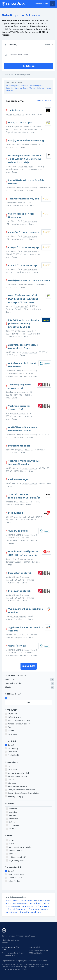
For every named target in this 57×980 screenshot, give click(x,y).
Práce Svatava (27, 906)
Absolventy (11, 770)
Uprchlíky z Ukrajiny (14, 796)
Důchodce (10, 783)
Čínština (11, 829)
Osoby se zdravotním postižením (20, 790)
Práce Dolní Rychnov (15, 909)
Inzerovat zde (42, 4)
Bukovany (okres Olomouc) (17, 86)
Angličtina (11, 812)
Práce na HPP (10, 679)
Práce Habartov (28, 901)
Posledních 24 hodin (15, 874)
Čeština (10, 822)
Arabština (11, 815)
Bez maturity (11, 748)
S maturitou (11, 752)
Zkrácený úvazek (13, 717)
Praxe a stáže (12, 734)
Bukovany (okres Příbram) (25, 88)
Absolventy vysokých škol (17, 776)
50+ (8, 766)
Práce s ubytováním (13, 683)
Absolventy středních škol (17, 773)
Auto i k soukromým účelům (19, 847)
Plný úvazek (11, 714)
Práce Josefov (42, 906)
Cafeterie (11, 854)
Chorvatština (13, 825)
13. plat (10, 840)
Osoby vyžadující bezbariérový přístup (22, 793)
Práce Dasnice (12, 901)
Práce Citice (43, 901)
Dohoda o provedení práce (17, 721)
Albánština (12, 809)
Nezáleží (9, 745)
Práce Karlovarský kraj (31, 912)
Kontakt (5, 943)
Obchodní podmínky (10, 940)
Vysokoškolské (12, 755)
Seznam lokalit (35, 947)
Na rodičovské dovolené (16, 786)
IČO (8, 727)
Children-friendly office (17, 857)
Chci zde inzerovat (44, 101)
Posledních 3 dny (13, 878)
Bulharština (12, 819)
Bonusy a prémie (14, 850)
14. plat (10, 844)
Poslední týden (12, 881)
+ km (47, 45)
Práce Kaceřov (34, 909)
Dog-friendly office (15, 861)
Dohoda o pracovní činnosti (18, 724)
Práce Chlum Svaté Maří (17, 904)
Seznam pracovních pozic (10, 948)
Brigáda (8, 687)
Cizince (9, 780)
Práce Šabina (36, 904)
